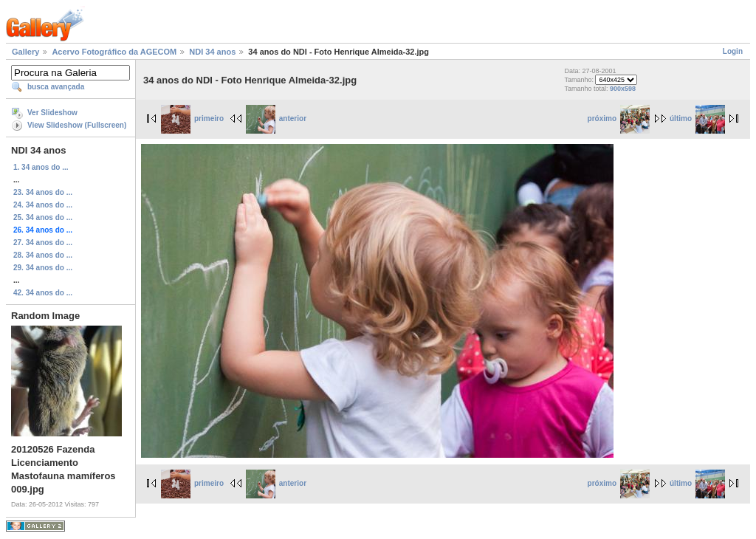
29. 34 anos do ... (43, 268)
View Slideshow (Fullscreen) (77, 125)
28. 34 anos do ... (43, 255)
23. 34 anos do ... (43, 192)
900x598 (623, 89)
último (697, 119)
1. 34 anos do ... (41, 167)
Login (733, 51)
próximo (619, 119)
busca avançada (56, 87)
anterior (276, 119)
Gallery (25, 52)
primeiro (192, 119)
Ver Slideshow (52, 113)
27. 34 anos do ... (43, 243)
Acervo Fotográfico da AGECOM (114, 52)
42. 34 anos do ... (43, 293)
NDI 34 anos (212, 52)
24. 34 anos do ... (43, 205)
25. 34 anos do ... (43, 217)
